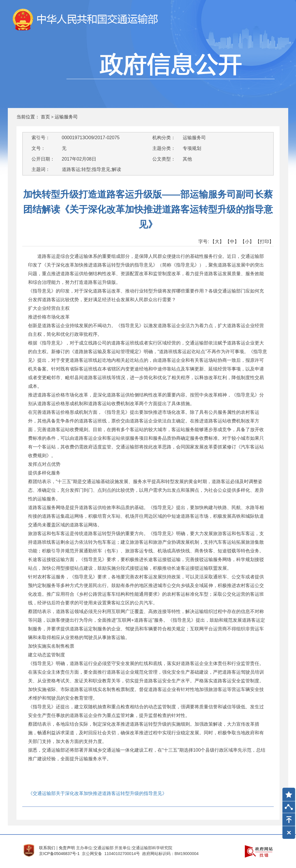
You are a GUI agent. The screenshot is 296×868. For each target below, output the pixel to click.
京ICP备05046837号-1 (59, 854)
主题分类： (164, 148)
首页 (45, 117)
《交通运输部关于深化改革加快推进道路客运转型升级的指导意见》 (97, 793)
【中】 (232, 242)
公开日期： (43, 159)
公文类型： (164, 159)
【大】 (217, 242)
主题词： (41, 169)
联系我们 (47, 848)
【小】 (247, 242)
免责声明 (67, 848)
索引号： (41, 138)
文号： (38, 148)
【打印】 (264, 242)
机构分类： (164, 138)
